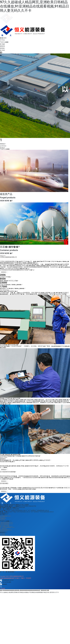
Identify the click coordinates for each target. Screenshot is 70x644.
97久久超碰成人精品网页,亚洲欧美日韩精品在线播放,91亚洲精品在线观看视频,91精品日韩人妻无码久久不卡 (35, 6)
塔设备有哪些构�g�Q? (7, 462)
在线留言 (3, 584)
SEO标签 (3, 588)
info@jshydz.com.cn (7, 580)
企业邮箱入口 (4, 513)
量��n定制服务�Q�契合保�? (10, 398)
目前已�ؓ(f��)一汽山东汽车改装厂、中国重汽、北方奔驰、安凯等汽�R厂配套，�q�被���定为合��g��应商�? (35, 347)
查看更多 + (3, 144)
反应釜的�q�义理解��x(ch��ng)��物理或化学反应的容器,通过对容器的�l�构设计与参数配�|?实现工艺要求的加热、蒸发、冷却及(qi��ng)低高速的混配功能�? (35, 488)
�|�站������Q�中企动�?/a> (11, 578)
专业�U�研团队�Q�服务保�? (10, 455)
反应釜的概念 (4, 483)
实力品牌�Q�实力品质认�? (9, 345)
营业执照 (29, 578)
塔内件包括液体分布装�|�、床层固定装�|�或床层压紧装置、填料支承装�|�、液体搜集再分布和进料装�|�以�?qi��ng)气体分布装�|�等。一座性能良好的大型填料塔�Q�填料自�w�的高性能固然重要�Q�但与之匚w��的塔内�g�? (35, 478)
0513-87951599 (20, 508)
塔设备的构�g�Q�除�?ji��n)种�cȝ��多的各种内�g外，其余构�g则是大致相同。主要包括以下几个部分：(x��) (34, 467)
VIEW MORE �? (6, 201)
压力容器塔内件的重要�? (8, 472)
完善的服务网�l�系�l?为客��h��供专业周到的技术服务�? (20, 456)
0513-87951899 (23, 506)
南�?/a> (24, 578)
